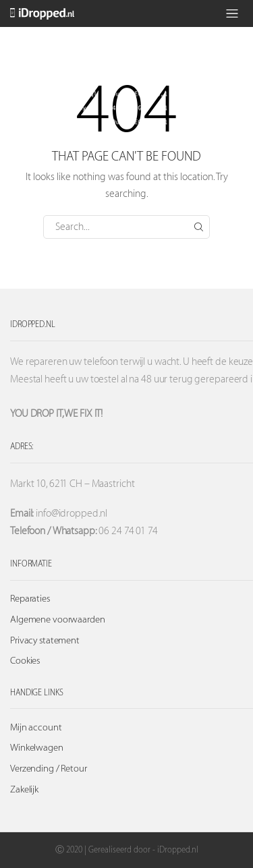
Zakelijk (24, 790)
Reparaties (30, 599)
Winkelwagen (37, 748)
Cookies (25, 661)
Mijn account (36, 728)
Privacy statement (45, 641)
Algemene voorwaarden (58, 620)
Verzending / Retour (49, 769)
